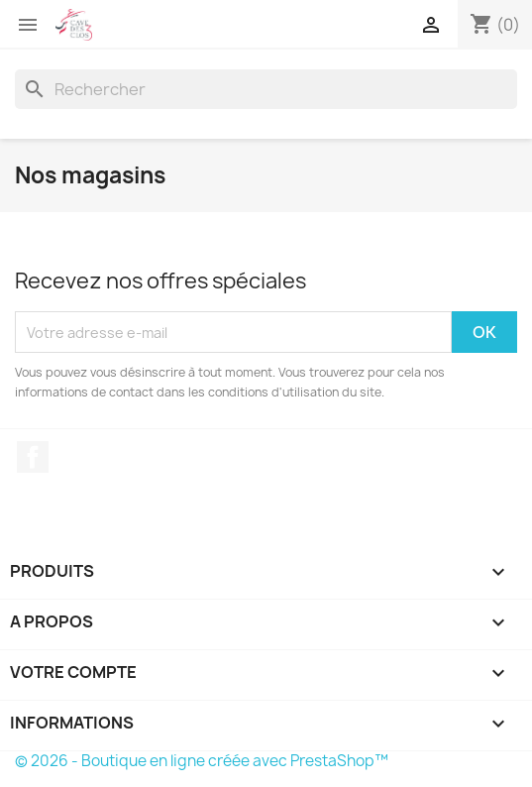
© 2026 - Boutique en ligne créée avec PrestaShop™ (202, 761)
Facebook (33, 457)
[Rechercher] (266, 89)
